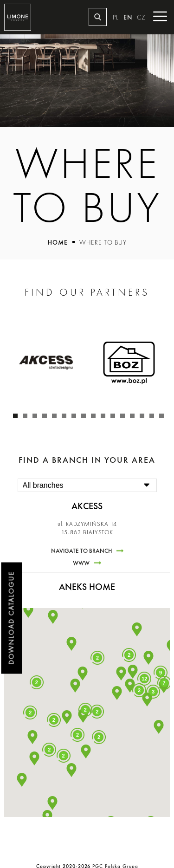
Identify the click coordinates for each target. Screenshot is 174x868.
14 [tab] (144, 418)
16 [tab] (164, 418)
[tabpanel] (46, 363)
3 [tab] (37, 418)
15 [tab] (154, 418)
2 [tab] (27, 418)
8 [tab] (86, 418)
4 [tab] (47, 418)
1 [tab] (18, 418)
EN (128, 17)
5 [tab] (57, 418)
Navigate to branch (81, 551)
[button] (83, 674)
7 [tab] (76, 418)
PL (116, 17)
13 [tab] (135, 418)
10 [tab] (105, 418)
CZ (141, 17)
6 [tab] (66, 418)
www (81, 563)
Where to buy (103, 242)
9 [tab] (96, 418)
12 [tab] (125, 418)
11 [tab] (115, 418)
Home (58, 242)
